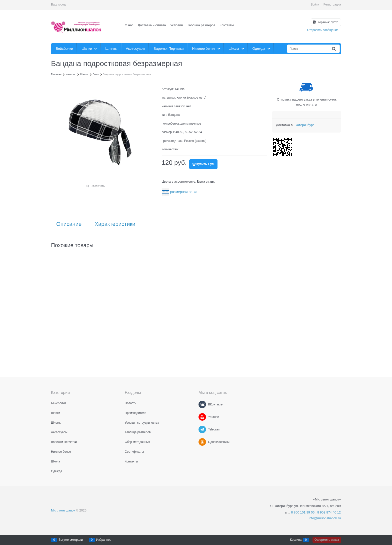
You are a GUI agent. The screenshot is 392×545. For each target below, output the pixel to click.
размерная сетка (184, 192)
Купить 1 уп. (205, 164)
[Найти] (334, 49)
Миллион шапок (63, 510)
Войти (315, 5)
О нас (129, 25)
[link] (304, 125)
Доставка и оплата (152, 25)
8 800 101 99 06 (303, 512)
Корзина (296, 540)
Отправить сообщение (323, 30)
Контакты (227, 25)
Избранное (104, 540)
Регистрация (332, 5)
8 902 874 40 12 (329, 512)
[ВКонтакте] (202, 404)
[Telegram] (202, 429)
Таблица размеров (201, 25)
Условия (176, 25)
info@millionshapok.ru (325, 518)
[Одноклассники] (202, 442)
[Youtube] (202, 417)
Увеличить (98, 186)
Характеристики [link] (115, 224)
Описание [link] (69, 224)
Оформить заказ (327, 540)
